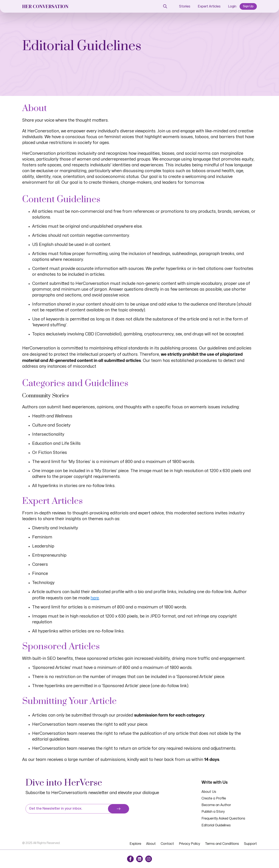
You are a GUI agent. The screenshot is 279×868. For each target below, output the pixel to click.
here (95, 598)
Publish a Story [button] (213, 812)
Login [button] (232, 6)
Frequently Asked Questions (223, 818)
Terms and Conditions (222, 844)
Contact (167, 844)
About (151, 844)
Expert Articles (209, 6)
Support (250, 844)
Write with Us (215, 782)
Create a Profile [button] (214, 798)
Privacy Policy (189, 844)
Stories (185, 6)
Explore (135, 844)
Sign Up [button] (248, 6)
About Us (209, 792)
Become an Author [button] (216, 805)
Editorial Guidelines (216, 825)
